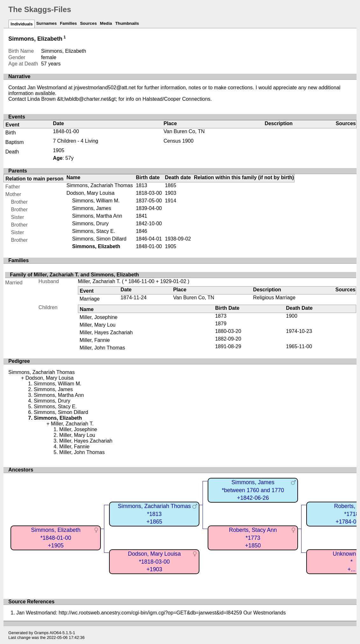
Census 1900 (178, 141)
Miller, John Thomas (102, 348)
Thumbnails (127, 23)
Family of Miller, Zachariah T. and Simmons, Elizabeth (74, 275)
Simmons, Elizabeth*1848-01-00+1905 (56, 538)
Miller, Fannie (95, 340)
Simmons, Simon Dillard (99, 239)
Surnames (46, 23)
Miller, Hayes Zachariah (106, 332)
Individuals (22, 24)
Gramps (41, 633)
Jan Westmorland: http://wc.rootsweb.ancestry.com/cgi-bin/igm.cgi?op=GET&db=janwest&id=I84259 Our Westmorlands (151, 613)
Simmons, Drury (90, 224)
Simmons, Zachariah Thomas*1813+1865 (154, 514)
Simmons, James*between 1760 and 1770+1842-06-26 (253, 490)
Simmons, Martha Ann (97, 216)
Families (68, 23)
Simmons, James (92, 208)
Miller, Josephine (98, 317)
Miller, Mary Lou (97, 325)
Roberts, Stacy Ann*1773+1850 (253, 538)
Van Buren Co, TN (184, 131)
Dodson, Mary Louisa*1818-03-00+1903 (154, 562)
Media (106, 23)
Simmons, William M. (96, 201)
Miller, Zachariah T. (99, 281)
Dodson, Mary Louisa (90, 193)
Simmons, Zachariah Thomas (100, 185)
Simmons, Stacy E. (94, 231)
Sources (89, 23)
